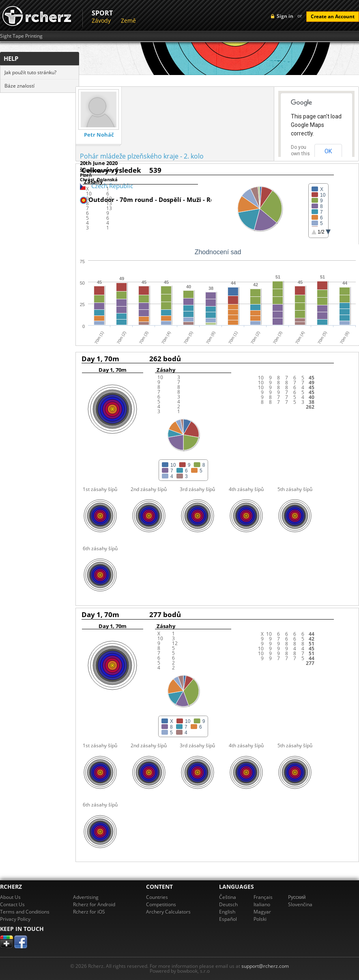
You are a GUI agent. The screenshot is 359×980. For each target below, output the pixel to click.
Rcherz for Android (94, 904)
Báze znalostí (19, 86)
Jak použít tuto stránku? (30, 72)
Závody (101, 20)
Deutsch (228, 904)
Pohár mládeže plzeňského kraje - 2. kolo (142, 156)
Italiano (262, 904)
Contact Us (12, 904)
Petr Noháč (99, 135)
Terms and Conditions (25, 912)
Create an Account (333, 16)
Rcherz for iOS (89, 912)
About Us (10, 897)
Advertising (86, 897)
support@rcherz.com (265, 966)
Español (228, 919)
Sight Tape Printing (21, 36)
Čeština (228, 897)
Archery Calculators (168, 912)
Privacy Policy (15, 919)
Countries (157, 897)
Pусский (297, 897)
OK (328, 151)
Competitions (161, 904)
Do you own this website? (301, 154)
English (227, 912)
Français (263, 897)
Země (128, 20)
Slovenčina (300, 904)
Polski (260, 919)
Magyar (262, 912)
